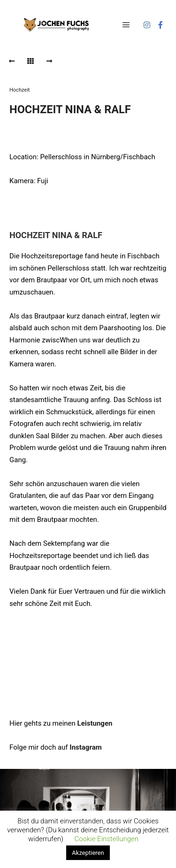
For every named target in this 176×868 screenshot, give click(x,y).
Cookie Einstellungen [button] (106, 839)
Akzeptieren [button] (88, 853)
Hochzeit (19, 90)
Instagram (85, 747)
